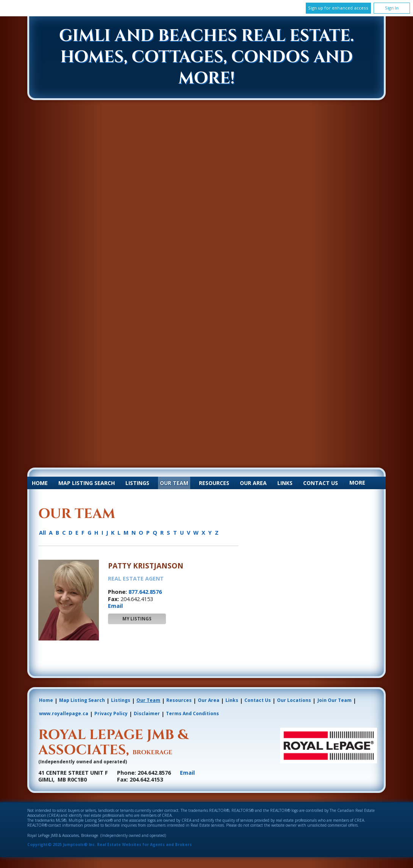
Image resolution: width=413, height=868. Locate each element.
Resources (214, 483)
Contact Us (321, 483)
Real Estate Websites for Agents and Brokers (144, 844)
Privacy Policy (111, 713)
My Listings (137, 619)
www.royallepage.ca (64, 713)
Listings (137, 483)
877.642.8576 (145, 592)
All (42, 533)
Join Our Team (335, 700)
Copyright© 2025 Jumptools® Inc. (62, 844)
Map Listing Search (87, 483)
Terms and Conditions (192, 713)
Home (40, 483)
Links (285, 483)
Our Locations (294, 700)
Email (115, 606)
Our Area (253, 483)
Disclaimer (147, 713)
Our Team (174, 483)
